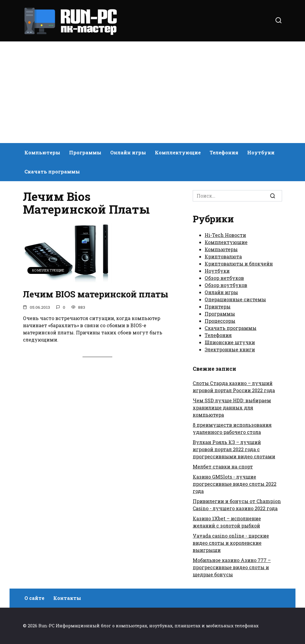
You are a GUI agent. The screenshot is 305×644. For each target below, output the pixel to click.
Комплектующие (178, 152)
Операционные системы (235, 299)
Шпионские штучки (230, 342)
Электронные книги (230, 349)
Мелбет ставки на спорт (223, 467)
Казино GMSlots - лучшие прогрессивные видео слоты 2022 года (235, 484)
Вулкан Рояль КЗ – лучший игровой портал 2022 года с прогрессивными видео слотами (234, 449)
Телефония (224, 152)
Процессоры (220, 321)
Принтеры (218, 307)
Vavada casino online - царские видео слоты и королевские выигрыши (231, 543)
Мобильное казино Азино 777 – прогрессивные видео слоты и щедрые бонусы (232, 567)
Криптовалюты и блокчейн (239, 264)
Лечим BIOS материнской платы (85, 300)
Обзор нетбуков (224, 278)
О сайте (34, 598)
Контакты (67, 598)
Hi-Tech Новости (225, 235)
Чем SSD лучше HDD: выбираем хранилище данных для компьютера (232, 408)
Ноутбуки (261, 152)
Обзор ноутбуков (226, 285)
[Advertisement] (152, 92)
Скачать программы (52, 172)
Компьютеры (42, 152)
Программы (85, 152)
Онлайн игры (128, 152)
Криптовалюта (223, 256)
